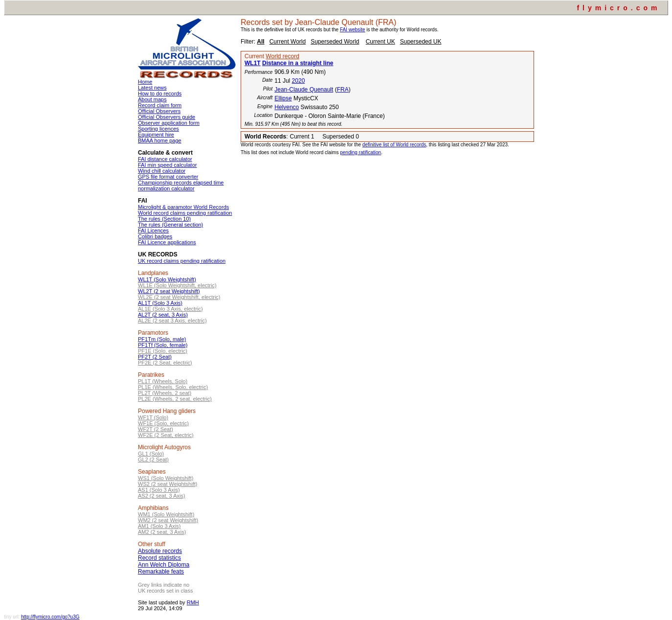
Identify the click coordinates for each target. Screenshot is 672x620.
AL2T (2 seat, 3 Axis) (163, 315)
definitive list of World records (394, 145)
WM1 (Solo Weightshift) (166, 514)
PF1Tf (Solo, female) (163, 345)
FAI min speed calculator (167, 165)
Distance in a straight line (298, 63)
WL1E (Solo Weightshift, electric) (177, 285)
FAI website (353, 30)
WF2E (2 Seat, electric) (166, 435)
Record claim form (160, 105)
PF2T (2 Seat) (155, 357)
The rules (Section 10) (164, 219)
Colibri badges (155, 236)
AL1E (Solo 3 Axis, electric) (170, 309)
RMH (193, 602)
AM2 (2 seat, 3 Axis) (162, 532)
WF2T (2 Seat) (156, 429)
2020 (299, 81)
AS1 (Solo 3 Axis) (159, 490)
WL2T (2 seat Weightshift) (169, 291)
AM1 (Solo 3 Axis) (159, 526)
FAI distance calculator (165, 159)
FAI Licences (153, 230)
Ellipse (283, 98)
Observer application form (169, 123)
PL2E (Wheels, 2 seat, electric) (175, 399)
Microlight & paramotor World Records (183, 207)
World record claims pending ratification (185, 213)
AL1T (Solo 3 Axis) (160, 303)
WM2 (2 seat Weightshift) (168, 520)
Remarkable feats (161, 572)
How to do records (160, 93)
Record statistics (159, 558)
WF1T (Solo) (153, 417)
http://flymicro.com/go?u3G (50, 617)
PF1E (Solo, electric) (163, 351)
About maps (152, 99)
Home (145, 82)
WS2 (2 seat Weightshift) (168, 484)
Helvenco (287, 107)
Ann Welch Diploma (164, 565)
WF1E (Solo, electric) (163, 423)
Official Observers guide (167, 117)
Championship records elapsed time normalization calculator (181, 185)
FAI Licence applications (167, 242)
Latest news (152, 88)
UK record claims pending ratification (182, 261)
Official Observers (159, 111)
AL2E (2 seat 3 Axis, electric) (172, 321)
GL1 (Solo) (151, 454)
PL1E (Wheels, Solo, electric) (173, 387)
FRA (343, 90)
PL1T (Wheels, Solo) (163, 381)
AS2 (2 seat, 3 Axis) (162, 496)
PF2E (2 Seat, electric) (165, 363)
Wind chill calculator (162, 171)
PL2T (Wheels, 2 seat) (165, 393)
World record (282, 56)
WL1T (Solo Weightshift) (167, 279)
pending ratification (360, 152)
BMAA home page (160, 140)
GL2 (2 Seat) (153, 459)
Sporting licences (158, 129)
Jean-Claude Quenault (304, 90)
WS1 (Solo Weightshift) (166, 478)
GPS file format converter (168, 177)
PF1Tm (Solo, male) (162, 339)
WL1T (253, 63)
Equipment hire (156, 135)
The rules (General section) (170, 225)
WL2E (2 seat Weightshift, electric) (179, 297)
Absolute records (160, 551)
